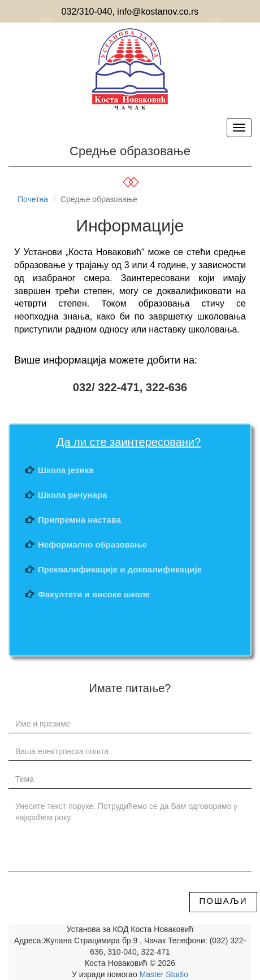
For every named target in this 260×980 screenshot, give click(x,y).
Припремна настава (79, 520)
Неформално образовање (92, 544)
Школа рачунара (72, 495)
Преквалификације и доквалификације (120, 569)
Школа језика (66, 470)
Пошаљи (224, 901)
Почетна (33, 199)
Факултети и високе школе (94, 594)
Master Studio (163, 974)
